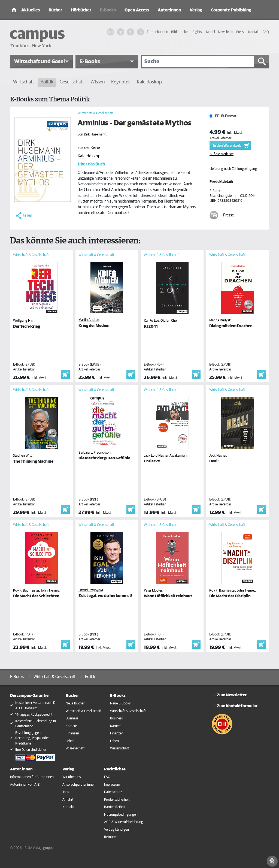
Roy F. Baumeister (26, 591)
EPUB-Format (226, 116)
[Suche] (198, 62)
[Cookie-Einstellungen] (272, 861)
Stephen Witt (22, 456)
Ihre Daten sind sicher (31, 750)
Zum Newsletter (232, 695)
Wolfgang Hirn (24, 321)
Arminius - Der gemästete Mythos (135, 123)
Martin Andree (89, 320)
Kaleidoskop (89, 156)
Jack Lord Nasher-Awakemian (165, 456)
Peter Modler (153, 591)
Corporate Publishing (231, 10)
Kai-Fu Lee (151, 321)
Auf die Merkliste (222, 154)
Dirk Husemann (95, 135)
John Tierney (50, 591)
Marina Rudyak (220, 320)
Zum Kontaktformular (237, 706)
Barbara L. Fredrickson (95, 453)
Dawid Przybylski (91, 590)
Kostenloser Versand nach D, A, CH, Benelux (36, 706)
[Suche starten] (262, 62)
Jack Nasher (218, 456)
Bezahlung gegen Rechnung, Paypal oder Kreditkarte (32, 738)
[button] (41, 62)
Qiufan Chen (169, 321)
